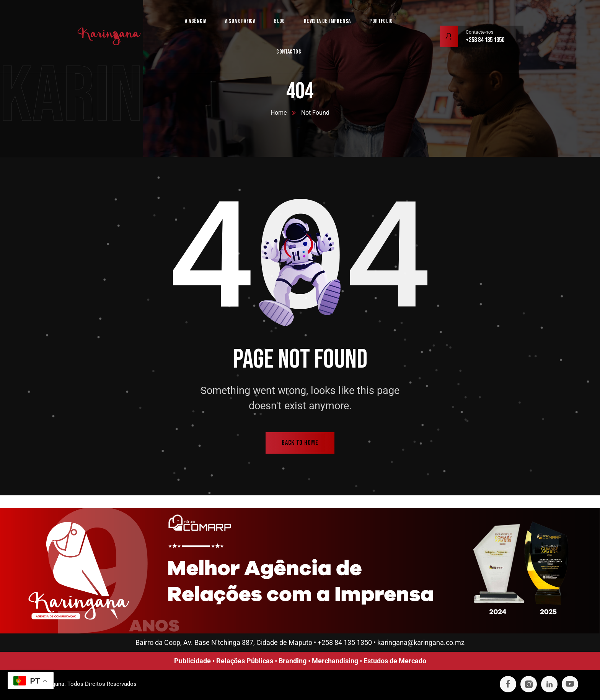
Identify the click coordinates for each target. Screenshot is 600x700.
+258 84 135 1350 (345, 642)
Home (279, 113)
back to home (300, 443)
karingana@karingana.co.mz (421, 642)
